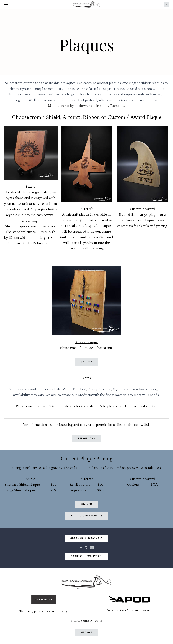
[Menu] (6, 4)
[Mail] (92, 548)
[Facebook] (81, 548)
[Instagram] (86, 548)
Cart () (167, 4)
